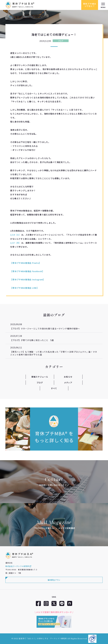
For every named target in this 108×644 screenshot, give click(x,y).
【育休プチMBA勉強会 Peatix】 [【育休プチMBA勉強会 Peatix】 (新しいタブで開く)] (26, 263)
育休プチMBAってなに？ (89, 5)
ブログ (61, 41)
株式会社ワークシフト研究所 (18, 566)
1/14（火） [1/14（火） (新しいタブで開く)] (16, 235)
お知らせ (68, 376)
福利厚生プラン (54, 580)
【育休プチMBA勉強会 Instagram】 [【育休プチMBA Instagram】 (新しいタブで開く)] (28, 279)
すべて (54, 388)
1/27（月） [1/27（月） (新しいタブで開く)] (16, 243)
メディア (68, 382)
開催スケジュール (40, 376)
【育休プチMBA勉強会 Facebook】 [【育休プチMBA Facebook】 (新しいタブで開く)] (27, 271)
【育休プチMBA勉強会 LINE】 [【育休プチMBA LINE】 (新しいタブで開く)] (25, 287)
